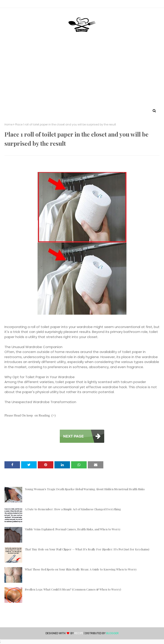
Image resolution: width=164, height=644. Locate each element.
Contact (11, 5)
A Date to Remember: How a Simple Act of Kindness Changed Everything (73, 509)
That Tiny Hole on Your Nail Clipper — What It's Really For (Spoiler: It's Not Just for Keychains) (87, 549)
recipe (79, 633)
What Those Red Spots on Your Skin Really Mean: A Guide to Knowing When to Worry (81, 569)
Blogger (112, 633)
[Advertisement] (82, 74)
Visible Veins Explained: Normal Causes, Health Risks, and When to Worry (73, 529)
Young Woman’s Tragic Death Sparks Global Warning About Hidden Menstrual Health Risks (85, 489)
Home (8, 125)
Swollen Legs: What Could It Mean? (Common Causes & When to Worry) (73, 589)
